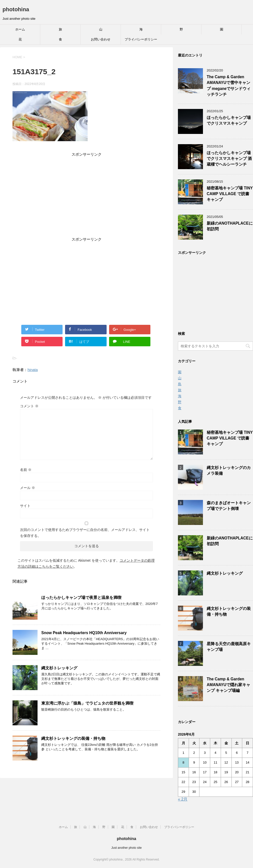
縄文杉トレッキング (59, 668)
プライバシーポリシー (141, 39)
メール (28, 488)
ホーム (20, 29)
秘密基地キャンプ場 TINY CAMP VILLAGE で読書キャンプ (230, 194)
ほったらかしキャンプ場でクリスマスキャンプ (229, 120)
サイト (25, 506)
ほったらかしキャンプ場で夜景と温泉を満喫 (81, 598)
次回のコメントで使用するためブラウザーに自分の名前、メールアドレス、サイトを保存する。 (85, 533)
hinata (33, 370)
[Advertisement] (87, 198)
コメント (29, 406)
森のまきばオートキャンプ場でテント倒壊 (229, 506)
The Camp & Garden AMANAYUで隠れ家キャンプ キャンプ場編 (228, 685)
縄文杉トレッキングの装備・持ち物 (73, 738)
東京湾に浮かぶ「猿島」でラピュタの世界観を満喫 (87, 703)
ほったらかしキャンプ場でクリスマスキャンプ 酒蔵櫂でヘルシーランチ (229, 159)
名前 (26, 470)
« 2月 (183, 799)
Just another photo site (126, 848)
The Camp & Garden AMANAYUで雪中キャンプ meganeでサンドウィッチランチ (229, 86)
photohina (16, 9)
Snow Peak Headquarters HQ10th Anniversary (84, 633)
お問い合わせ (101, 39)
